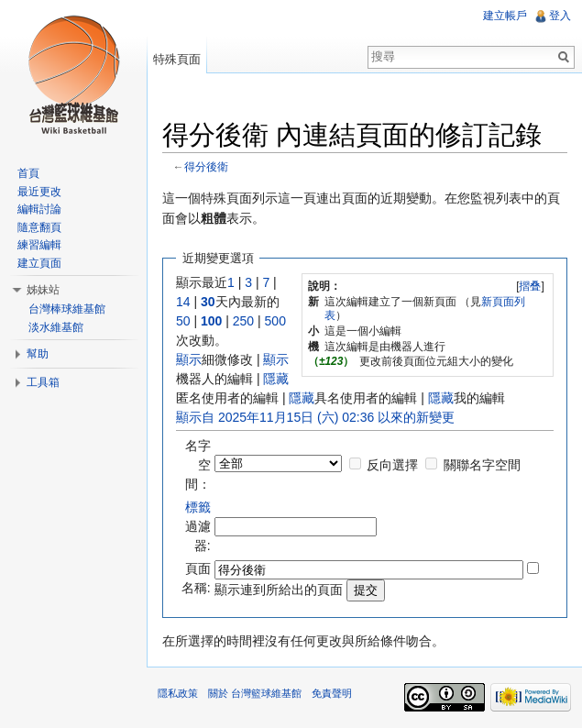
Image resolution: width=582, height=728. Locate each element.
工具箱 (43, 382)
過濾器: (198, 526)
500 (275, 321)
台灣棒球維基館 (67, 309)
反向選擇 (392, 465)
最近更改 (39, 192)
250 (243, 321)
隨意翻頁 (39, 227)
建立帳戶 (505, 16)
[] (530, 286)
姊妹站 (43, 290)
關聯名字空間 (482, 465)
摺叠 (530, 286)
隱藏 (276, 379)
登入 (560, 16)
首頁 (28, 173)
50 (183, 321)
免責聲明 (332, 693)
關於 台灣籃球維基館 (255, 693)
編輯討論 (39, 209)
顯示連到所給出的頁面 (279, 590)
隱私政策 (178, 693)
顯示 (189, 359)
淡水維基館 (56, 327)
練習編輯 (39, 245)
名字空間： (198, 465)
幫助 (38, 354)
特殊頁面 (177, 59)
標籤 (198, 507)
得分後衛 (206, 166)
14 (183, 302)
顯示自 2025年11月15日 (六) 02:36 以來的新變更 (315, 417)
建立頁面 (39, 263)
